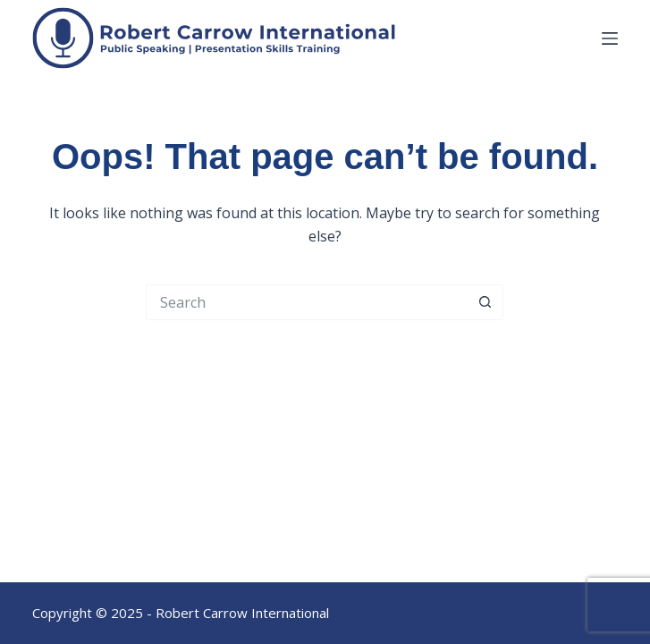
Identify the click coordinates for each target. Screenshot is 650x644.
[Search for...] (307, 302)
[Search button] (485, 302)
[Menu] (610, 38)
